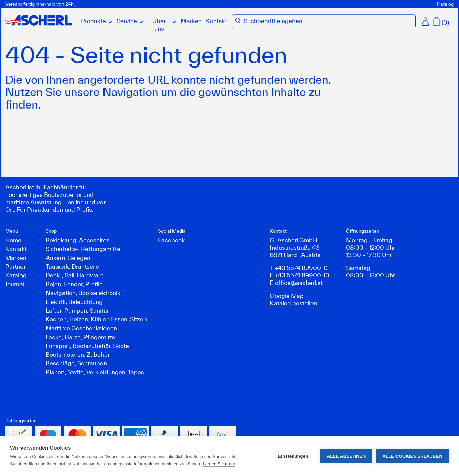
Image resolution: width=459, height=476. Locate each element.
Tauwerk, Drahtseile (72, 266)
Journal (15, 284)
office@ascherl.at (299, 283)
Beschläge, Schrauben (76, 363)
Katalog (445, 4)
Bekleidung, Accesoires (78, 240)
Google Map (287, 296)
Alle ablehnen (346, 456)
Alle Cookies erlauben (412, 456)
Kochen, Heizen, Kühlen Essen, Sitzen (96, 319)
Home (13, 240)
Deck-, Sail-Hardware (75, 275)
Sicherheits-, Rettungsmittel (84, 249)
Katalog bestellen (294, 303)
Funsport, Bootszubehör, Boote (87, 346)
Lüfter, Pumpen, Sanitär (77, 310)
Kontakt (217, 21)
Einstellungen (293, 456)
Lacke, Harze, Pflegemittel (81, 337)
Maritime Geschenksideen (81, 328)
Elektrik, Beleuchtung (74, 302)
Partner (15, 266)
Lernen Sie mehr (219, 464)
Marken (191, 21)
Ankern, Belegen (68, 258)
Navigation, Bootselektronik (83, 293)
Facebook (171, 240)
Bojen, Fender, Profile (74, 284)
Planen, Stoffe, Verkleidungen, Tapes (95, 372)
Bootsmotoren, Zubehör (78, 354)
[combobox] (328, 21)
